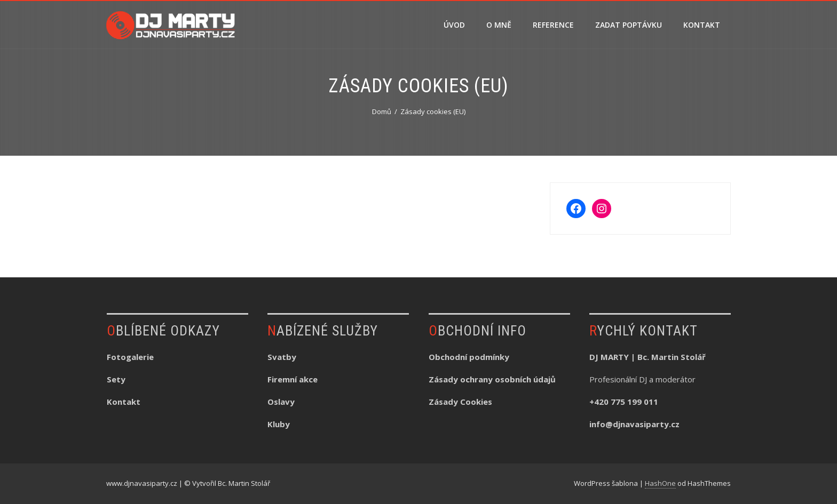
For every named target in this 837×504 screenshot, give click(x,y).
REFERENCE (553, 25)
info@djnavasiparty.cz (634, 424)
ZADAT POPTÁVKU (629, 25)
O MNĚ (499, 25)
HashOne (660, 483)
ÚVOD (454, 25)
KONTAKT (702, 25)
